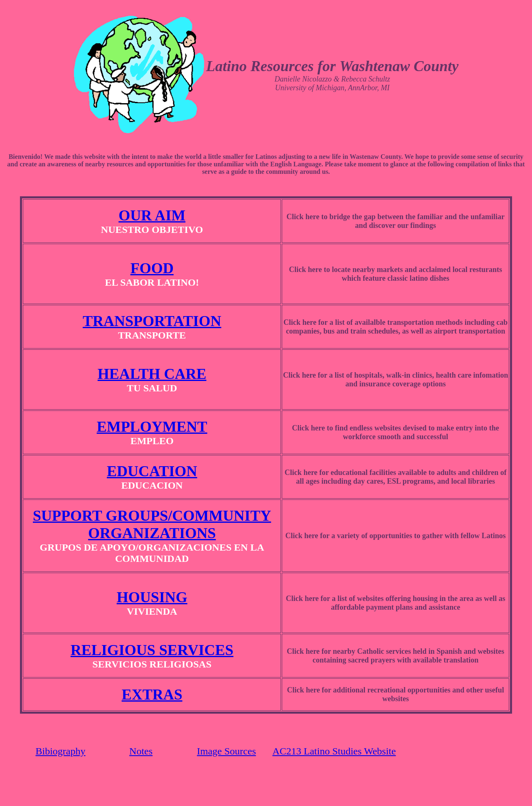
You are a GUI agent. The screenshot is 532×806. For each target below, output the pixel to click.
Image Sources (227, 751)
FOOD (152, 268)
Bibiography (61, 751)
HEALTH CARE (152, 374)
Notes (141, 751)
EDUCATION (152, 471)
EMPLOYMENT (152, 427)
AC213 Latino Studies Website (334, 751)
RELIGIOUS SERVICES (152, 650)
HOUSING (152, 597)
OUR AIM (152, 215)
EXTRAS (152, 695)
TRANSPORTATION (152, 321)
